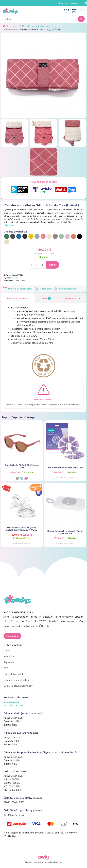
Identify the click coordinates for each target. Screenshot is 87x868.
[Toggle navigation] (81, 11)
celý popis (9, 225)
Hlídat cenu (44, 289)
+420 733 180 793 (13, 705)
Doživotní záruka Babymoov (18, 686)
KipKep (15, 278)
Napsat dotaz (12, 636)
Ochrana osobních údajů (16, 680)
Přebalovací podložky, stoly (36, 26)
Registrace (75, 3)
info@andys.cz (11, 702)
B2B (6, 668)
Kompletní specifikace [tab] (18, 298)
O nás (7, 651)
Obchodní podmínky (14, 674)
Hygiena (14, 26)
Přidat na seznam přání (18, 289)
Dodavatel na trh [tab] (72, 298)
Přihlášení (63, 3)
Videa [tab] (46, 298)
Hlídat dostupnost (67, 289)
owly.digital (57, 862)
